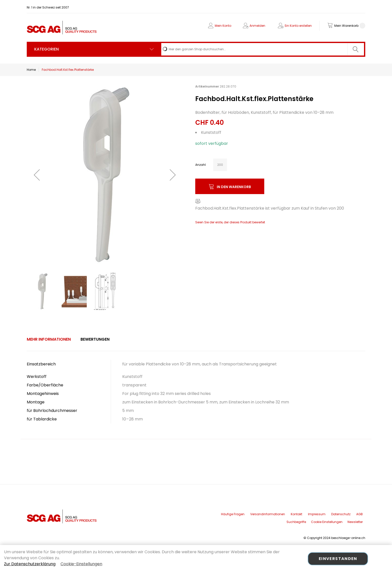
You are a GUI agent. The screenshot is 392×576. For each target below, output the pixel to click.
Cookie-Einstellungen (81, 564)
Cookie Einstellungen (327, 522)
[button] (37, 175)
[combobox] (263, 49)
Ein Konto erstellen (298, 26)
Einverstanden (338, 559)
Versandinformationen (268, 514)
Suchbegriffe (296, 522)
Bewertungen (95, 339)
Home (31, 70)
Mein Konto (223, 26)
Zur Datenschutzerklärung (30, 564)
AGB (359, 514)
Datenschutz (341, 514)
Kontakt (296, 514)
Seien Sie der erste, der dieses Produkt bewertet (230, 222)
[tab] (49, 339)
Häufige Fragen (233, 514)
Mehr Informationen (49, 339)
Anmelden (257, 26)
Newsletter (355, 522)
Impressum (317, 514)
